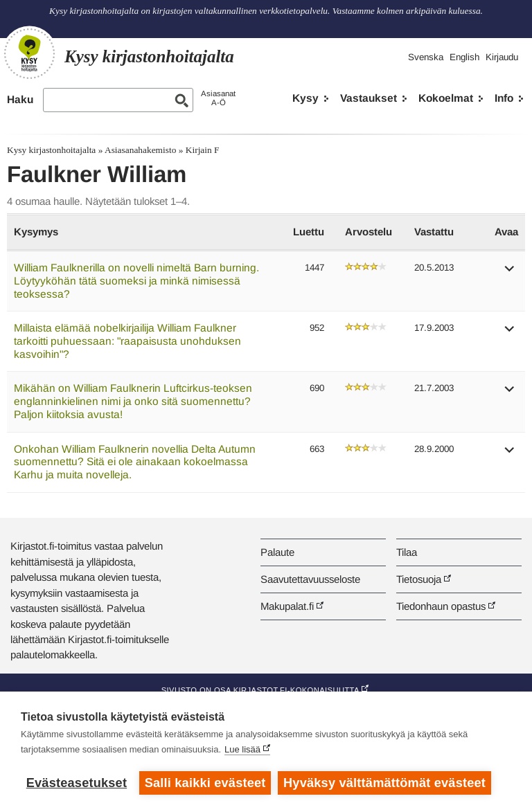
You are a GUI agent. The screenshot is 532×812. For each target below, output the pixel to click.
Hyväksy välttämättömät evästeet (384, 783)
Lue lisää (242, 749)
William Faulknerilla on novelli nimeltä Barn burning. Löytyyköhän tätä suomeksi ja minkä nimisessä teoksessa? (136, 280)
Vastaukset (369, 98)
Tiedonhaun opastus (441, 606)
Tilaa (407, 552)
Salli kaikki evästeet (205, 783)
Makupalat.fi (287, 606)
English (464, 57)
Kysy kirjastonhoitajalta (51, 150)
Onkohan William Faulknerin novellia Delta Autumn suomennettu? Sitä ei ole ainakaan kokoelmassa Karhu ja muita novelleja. (135, 462)
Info (504, 98)
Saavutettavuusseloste (310, 579)
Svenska (426, 57)
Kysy (305, 98)
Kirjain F (203, 150)
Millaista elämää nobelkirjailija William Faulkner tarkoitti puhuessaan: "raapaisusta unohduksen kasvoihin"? (127, 341)
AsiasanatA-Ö (218, 98)
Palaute (277, 552)
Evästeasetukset (77, 783)
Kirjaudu (502, 57)
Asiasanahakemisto (140, 150)
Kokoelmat (446, 98)
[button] (510, 273)
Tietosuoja (419, 579)
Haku (20, 99)
